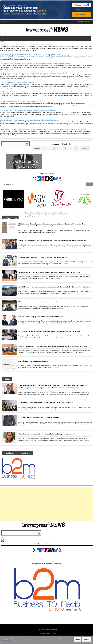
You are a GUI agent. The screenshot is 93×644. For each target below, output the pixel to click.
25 (37, 214)
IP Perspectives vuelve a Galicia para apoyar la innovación (17, 82)
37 (64, 214)
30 (48, 214)
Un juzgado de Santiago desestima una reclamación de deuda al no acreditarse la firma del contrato (49, 332)
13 (53, 212)
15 (58, 212)
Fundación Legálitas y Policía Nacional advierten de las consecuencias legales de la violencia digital (49, 272)
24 (35, 214)
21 (28, 214)
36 (62, 214)
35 (60, 214)
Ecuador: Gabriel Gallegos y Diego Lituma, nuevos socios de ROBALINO (41, 317)
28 (44, 214)
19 (67, 212)
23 (32, 214)
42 (32, 216)
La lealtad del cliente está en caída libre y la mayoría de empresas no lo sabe (46, 403)
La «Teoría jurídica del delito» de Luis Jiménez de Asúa (39, 417)
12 (51, 212)
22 (30, 214)
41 (30, 216)
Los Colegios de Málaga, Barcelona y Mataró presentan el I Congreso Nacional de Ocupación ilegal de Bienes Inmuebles (35, 64)
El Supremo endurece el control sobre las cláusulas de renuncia (38, 302)
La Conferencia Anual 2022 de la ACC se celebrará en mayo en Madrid (21, 101)
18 (64, 212)
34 (58, 214)
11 (48, 212)
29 (46, 214)
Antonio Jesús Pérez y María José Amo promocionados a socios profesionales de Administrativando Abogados (52, 241)
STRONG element (83, 22)
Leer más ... (53, 232)
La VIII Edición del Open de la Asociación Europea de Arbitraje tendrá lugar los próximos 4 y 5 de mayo (31, 54)
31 (51, 214)
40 (28, 216)
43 (35, 216)
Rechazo (86, 640)
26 (39, 214)
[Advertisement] (46, 504)
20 (25, 214)
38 (67, 214)
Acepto (78, 640)
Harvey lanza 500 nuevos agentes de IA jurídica (33, 361)
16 (60, 212)
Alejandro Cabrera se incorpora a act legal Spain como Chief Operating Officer (43, 257)
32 (53, 214)
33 (55, 214)
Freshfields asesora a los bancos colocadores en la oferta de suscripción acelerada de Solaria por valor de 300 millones (55, 287)
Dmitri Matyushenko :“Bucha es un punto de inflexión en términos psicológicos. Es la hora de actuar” (30, 120)
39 (25, 216)
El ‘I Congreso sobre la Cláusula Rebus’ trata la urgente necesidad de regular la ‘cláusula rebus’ (28, 111)
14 (55, 212)
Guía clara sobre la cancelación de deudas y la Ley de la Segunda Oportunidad (47, 434)
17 (62, 212)
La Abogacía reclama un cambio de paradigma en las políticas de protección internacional (26, 45)
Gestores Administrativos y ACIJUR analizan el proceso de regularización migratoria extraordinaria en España (53, 346)
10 (46, 212)
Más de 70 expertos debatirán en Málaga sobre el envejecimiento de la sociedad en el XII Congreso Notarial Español (34, 73)
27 (41, 214)
